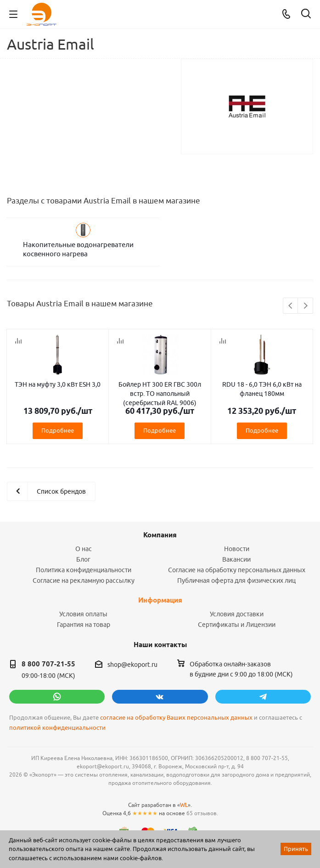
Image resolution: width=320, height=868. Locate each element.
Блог (83, 559)
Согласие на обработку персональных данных (237, 570)
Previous (291, 306)
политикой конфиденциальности (57, 728)
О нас (84, 549)
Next (306, 306)
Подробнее (58, 430)
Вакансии (236, 559)
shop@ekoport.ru (132, 665)
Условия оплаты (83, 614)
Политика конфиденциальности (84, 570)
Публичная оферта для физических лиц (236, 581)
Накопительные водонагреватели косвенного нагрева (78, 249)
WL (184, 805)
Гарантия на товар (84, 625)
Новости (237, 549)
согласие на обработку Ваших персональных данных (176, 718)
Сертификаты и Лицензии (237, 625)
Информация (160, 600)
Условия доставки (237, 614)
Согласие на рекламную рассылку (84, 581)
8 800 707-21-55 (48, 664)
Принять (296, 849)
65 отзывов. (202, 813)
